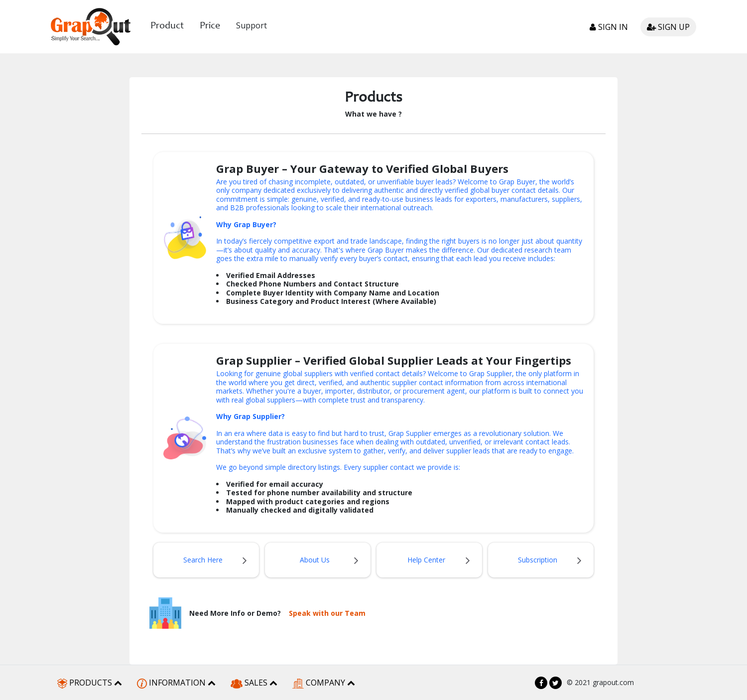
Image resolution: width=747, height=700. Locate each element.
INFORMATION (176, 683)
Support (251, 25)
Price (210, 26)
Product (167, 26)
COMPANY (324, 683)
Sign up (668, 27)
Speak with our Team (327, 613)
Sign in (609, 27)
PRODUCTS (90, 683)
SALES (254, 683)
